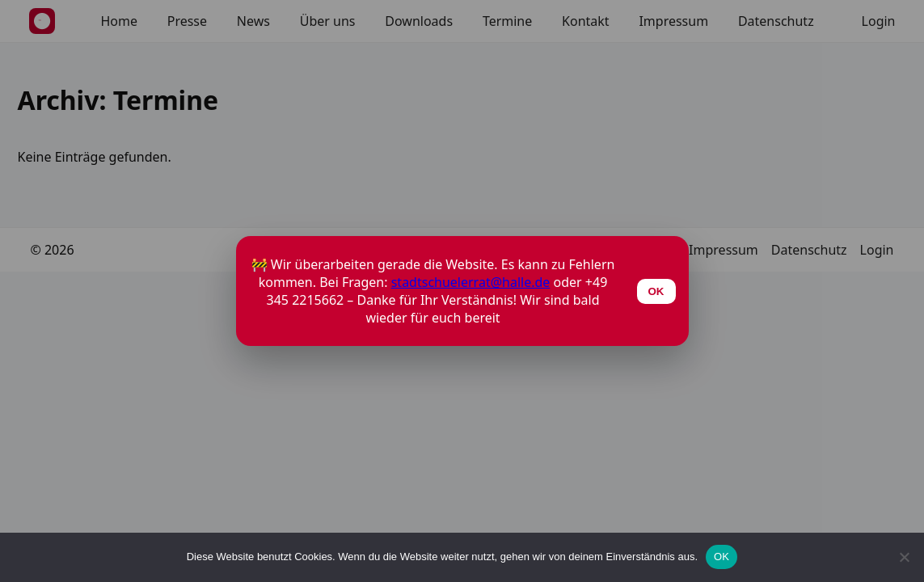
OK (721, 557)
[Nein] (904, 557)
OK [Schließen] (656, 291)
